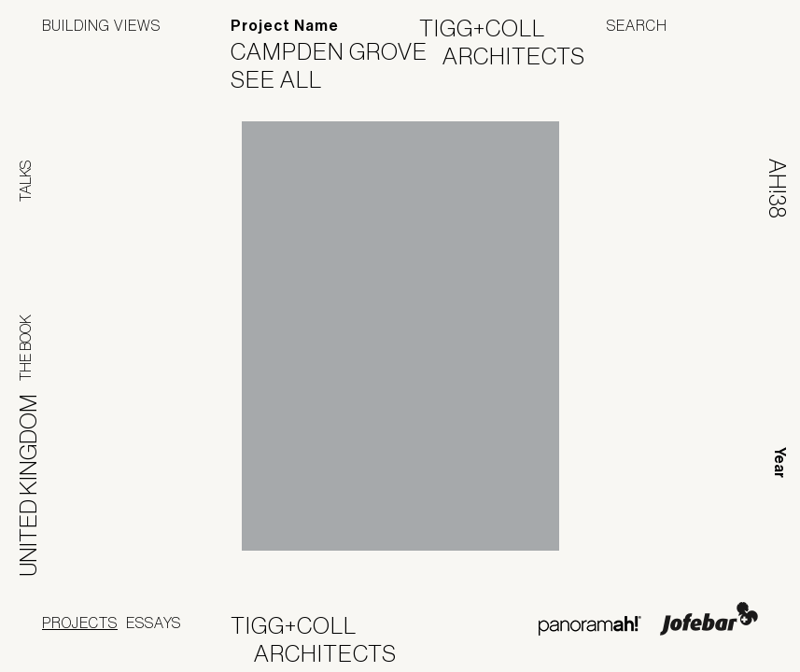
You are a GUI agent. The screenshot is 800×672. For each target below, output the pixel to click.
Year (780, 462)
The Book (25, 348)
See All (288, 79)
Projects (80, 623)
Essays (154, 623)
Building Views (101, 25)
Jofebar (709, 619)
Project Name (285, 26)
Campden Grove (341, 51)
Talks (25, 181)
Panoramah (589, 626)
